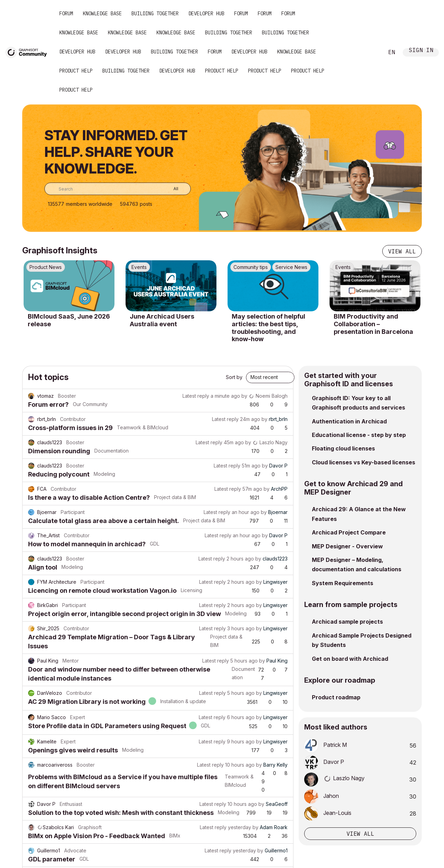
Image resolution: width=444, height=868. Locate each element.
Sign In (421, 51)
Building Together (155, 14)
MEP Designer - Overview (347, 546)
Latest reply (196, 396)
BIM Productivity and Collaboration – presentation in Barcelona (373, 324)
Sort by (234, 377)
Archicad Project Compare (349, 532)
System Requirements (343, 583)
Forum (66, 14)
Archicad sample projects (347, 622)
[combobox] (118, 189)
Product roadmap (336, 697)
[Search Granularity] (171, 189)
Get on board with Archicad (350, 659)
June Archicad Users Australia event (162, 320)
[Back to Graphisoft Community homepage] (28, 52)
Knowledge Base (102, 14)
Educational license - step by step (359, 435)
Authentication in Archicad (349, 421)
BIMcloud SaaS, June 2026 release (69, 320)
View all (402, 251)
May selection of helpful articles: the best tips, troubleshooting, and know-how (268, 328)
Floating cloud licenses (343, 448)
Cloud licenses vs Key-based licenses (364, 462)
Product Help (76, 71)
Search (371, 52)
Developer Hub (206, 14)
